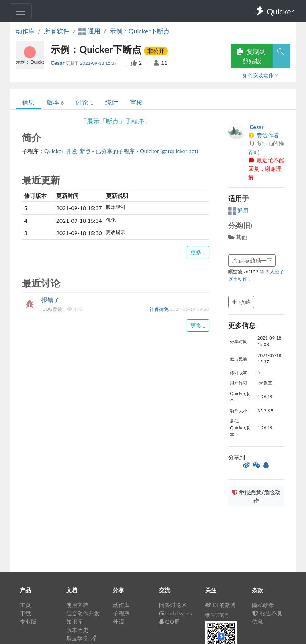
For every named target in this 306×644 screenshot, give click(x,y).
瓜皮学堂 (81, 638)
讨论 (84, 102)
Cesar (58, 63)
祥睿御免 (160, 309)
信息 (28, 102)
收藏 (241, 302)
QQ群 (169, 622)
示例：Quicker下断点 (140, 31)
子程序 (121, 613)
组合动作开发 (83, 613)
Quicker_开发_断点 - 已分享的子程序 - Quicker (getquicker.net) (121, 151)
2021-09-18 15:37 (99, 63)
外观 (118, 622)
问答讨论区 (173, 605)
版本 (55, 102)
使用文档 (77, 605)
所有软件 (57, 31)
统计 (112, 102)
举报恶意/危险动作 (256, 496)
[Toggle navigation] (21, 11)
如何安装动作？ (261, 75)
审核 (136, 102)
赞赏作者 (264, 135)
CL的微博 (221, 605)
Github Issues (176, 613)
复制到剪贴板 (251, 56)
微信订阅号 (217, 615)
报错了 (50, 300)
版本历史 (77, 630)
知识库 (75, 622)
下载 (25, 613)
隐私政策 (263, 605)
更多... (198, 252)
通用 (239, 210)
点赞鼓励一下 (252, 261)
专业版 (28, 622)
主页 (25, 605)
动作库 (25, 31)
